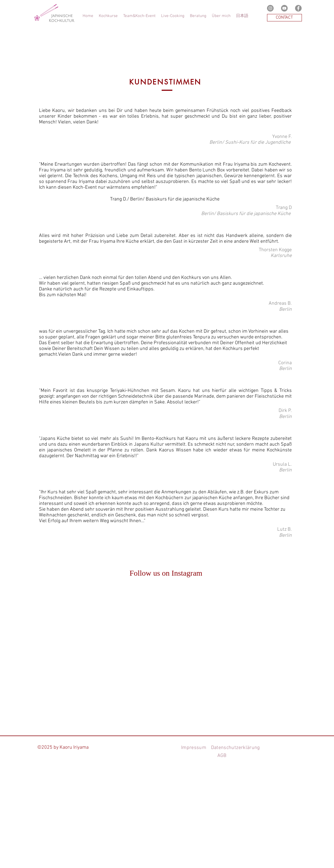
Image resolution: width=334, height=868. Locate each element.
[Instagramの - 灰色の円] (270, 8)
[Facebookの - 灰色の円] (298, 8)
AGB (222, 756)
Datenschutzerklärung (235, 748)
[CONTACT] (284, 18)
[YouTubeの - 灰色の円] (284, 8)
